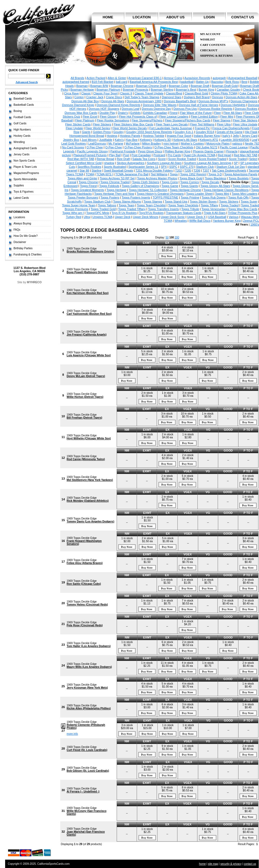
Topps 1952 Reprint (193, 174)
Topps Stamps (153, 201)
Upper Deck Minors (146, 217)
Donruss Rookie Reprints (216, 109)
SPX (164, 167)
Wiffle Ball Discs (200, 221)
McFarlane (133, 143)
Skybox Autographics (131, 163)
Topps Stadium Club (97, 201)
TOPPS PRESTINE (165, 197)
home (108, 17)
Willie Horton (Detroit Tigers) (85, 397)
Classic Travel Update (149, 93)
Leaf (255, 140)
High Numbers (22, 130)
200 (177, 237)
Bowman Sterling (162, 90)
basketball (187, 82)
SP (236, 163)
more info (72, 734)
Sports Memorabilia (25, 179)
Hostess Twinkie (154, 136)
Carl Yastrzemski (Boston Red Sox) (89, 314)
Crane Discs (114, 97)
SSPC (173, 167)
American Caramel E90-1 (145, 78)
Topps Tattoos (107, 205)
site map (213, 864)
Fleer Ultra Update (245, 124)
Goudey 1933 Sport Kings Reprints (149, 132)
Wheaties (181, 221)
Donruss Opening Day (156, 109)
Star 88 (84, 170)
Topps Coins (170, 182)
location (142, 17)
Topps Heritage (116, 190)
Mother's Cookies (192, 143)
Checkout (209, 50)
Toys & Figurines (23, 192)
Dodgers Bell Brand (197, 97)
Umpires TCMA (102, 217)
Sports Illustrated (115, 167)
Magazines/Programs (26, 173)
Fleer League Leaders (174, 117)
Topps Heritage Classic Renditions (226, 190)
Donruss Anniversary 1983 (144, 101)
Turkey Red (73, 217)
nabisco (237, 143)
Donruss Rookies (246, 109)
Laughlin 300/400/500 (235, 140)
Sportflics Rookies (89, 167)
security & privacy (231, 864)
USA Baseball (217, 217)
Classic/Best (174, 93)
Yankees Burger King (227, 221)
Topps (174, 174)
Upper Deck (123, 217)
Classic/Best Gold (196, 93)
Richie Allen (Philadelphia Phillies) (89, 708)
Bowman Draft (200, 86)
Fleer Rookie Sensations (113, 120)
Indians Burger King (207, 136)
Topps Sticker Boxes (203, 201)
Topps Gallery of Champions (140, 186)
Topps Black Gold (191, 178)
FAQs (17, 230)
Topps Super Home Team (79, 205)
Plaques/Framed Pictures (90, 155)
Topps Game (170, 186)
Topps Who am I (73, 213)
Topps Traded (230, 205)
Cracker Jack (95, 97)
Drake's (123, 113)
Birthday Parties (23, 248)
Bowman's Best (186, 90)
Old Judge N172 (207, 147)
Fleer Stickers (102, 124)
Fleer (218, 113)
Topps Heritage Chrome (185, 190)
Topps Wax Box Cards (243, 209)
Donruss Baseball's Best (180, 101)
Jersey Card (249, 136)
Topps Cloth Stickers (146, 182)
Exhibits (135, 113)
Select (253, 159)
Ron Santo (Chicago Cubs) (84, 584)
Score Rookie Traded (182, 159)
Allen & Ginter (117, 78)
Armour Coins (173, 78)
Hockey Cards (22, 136)
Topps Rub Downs (214, 197)
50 (167, 237)
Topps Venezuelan (214, 209)
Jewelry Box (71, 140)
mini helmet (171, 143)
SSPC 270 (186, 167)
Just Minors (89, 140)
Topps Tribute (190, 209)
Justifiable (106, 140)
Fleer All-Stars (233, 113)
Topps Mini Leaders (245, 194)
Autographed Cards (25, 148)
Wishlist (208, 40)
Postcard (159, 155)
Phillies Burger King (177, 151)
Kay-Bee (132, 140)
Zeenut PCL (251, 221)
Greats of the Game (230, 132)
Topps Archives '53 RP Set (117, 178)
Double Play (107, 113)
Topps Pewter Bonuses (83, 197)
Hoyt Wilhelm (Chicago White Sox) (89, 438)
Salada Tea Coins (144, 159)
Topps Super (249, 201)
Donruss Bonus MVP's (213, 101)
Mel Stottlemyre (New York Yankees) (90, 480)
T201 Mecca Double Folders (154, 170)
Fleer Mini (227, 117)
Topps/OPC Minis (98, 213)
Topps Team (127, 205)
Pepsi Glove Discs (150, 151)
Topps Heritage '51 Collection (148, 190)
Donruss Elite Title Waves (160, 105)
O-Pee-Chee (114, 147)
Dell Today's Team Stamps (142, 97)
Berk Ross (232, 82)
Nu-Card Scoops (73, 147)
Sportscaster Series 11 (143, 167)
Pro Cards (174, 155)
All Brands (78, 78)
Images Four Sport (179, 136)
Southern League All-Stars (164, 163)
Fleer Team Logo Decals (172, 124)
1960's (255, 224)
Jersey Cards (21, 154)
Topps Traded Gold (103, 209)
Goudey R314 (205, 132)
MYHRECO (34, 282)
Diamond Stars (172, 97)
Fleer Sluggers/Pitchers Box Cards (188, 120)
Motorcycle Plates (218, 143)
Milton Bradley (152, 143)
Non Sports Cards (24, 161)
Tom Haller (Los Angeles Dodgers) (89, 646)
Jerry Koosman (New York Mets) (87, 688)
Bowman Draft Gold (225, 86)
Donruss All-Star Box (85, 101)
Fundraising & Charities (28, 254)
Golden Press (102, 132)
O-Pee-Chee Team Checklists (174, 147)
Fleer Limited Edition (204, 117)
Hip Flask (251, 132)
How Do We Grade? (26, 236)
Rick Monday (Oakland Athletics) (88, 501)
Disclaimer (20, 242)
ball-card (122, 82)
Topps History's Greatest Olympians (160, 194)
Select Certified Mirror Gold (84, 163)
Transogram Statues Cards (184, 213)
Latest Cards (21, 198)
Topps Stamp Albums (127, 201)
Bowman (82, 86)
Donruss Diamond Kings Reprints (118, 105)
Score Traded (238, 159)
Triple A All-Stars (215, 213)
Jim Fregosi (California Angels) (87, 335)
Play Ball (115, 155)
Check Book (251, 90)
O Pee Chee (95, 147)
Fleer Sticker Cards (78, 124)
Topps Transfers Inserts (163, 209)
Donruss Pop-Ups (185, 109)
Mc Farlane (116, 143)
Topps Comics (189, 182)
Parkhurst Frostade (123, 151)
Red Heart (224, 155)
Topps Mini (222, 194)
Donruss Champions (244, 101)
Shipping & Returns (216, 56)
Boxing (18, 111)
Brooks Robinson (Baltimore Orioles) (90, 252)
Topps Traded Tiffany (132, 209)
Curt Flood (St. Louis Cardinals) (87, 750)
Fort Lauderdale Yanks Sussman (171, 128)
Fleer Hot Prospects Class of (138, 117)
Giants (86, 132)
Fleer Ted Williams (202, 124)
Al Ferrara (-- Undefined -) (83, 792)
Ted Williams (159, 174)
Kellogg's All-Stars (185, 140)
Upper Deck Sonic (173, 217)
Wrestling (19, 142)
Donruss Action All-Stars (241, 97)
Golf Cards (20, 123)
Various (234, 217)
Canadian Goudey (229, 90)
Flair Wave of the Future (196, 113)
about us (176, 17)
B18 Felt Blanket (102, 82)
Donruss (218, 97)
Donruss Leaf (131, 109)
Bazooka (217, 82)
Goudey (119, 132)
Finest (174, 113)
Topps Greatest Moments (87, 190)
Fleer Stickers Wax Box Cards (133, 124)
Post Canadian (141, 155)
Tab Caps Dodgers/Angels (229, 170)
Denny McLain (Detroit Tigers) (86, 376)
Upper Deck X (196, 217)
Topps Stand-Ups (176, 201)
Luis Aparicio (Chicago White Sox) (89, 355)
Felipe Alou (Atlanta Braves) (85, 563)
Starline (97, 170)
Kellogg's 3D (163, 140)
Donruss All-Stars (113, 101)
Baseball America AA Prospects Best (154, 82)
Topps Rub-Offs (238, 197)
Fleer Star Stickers (245, 120)
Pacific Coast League (234, 147)
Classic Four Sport (105, 93)
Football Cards (22, 117)
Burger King (206, 90)
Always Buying (22, 223)
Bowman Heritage (82, 90)
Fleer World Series (98, 128)
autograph (219, 78)
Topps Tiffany (210, 205)
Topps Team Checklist (151, 205)
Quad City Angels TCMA (199, 155)
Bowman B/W (99, 86)
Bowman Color (179, 86)
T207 (206, 170)
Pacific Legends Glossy (92, 151)
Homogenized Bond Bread (87, 136)
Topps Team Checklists (183, 205)
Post (126, 155)
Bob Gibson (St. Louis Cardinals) (88, 771)
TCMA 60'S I (105, 174)
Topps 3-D (215, 174)
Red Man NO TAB (245, 155)
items (248, 37)
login (209, 17)
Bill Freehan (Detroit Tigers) (85, 418)
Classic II (126, 93)
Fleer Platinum (85, 120)
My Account (210, 34)
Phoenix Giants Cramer (208, 151)
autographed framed (76, 82)
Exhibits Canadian (155, 113)
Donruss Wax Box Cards (81, 113)
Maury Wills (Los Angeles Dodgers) (89, 667)
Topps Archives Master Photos (157, 178)
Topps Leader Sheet (199, 194)
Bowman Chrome (122, 86)
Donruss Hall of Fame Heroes (199, 105)
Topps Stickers (229, 201)
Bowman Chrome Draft (151, 86)
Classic (86, 93)
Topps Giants (189, 186)
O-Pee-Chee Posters (138, 147)
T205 (188, 170)
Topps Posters (110, 197)
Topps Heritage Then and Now (114, 194)
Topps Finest (88, 186)
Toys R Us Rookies (124, 213)
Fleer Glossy (108, 117)
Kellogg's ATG (209, 140)
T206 (197, 170)
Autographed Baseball (243, 78)
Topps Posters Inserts (136, 197)
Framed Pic (202, 128)
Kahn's (119, 140)
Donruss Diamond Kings (78, 105)
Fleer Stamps (222, 120)
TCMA (90, 174)
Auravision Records (197, 78)
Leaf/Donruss (97, 143)
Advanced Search (27, 82)
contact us (243, 17)
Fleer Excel (90, 117)
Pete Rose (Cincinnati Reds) (85, 625)
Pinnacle (232, 151)
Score (162, 159)
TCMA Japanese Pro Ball (132, 174)
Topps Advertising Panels (241, 174)
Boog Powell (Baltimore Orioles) (87, 272)
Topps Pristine (190, 197)
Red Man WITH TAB (81, 159)
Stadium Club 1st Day (231, 167)
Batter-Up (202, 82)
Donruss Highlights (233, 105)
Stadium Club (205, 167)
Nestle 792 (252, 143)
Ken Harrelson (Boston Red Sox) (88, 293)
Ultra (87, 217)
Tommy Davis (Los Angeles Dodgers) (90, 522)
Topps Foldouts (109, 186)
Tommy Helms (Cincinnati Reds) (87, 605)
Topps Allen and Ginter (83, 178)
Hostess (112, 136)
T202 (178, 170)
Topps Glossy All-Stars (215, 186)
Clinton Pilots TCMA (224, 93)
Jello (236, 136)
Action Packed (96, 78)
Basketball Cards (24, 105)
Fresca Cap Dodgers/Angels (231, 128)
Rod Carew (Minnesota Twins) (86, 459)
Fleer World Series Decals (130, 128)
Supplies (19, 185)
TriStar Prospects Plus (243, 213)
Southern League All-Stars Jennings (208, 163)
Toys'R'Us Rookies (151, 213)
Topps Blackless (216, 178)
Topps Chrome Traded (115, 182)
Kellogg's (146, 140)
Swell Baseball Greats (119, 170)
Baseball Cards (23, 99)
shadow (109, 163)
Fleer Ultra (224, 124)
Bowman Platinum (108, 90)
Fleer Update (75, 128)
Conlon (79, 97)
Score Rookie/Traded (213, 159)
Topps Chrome (88, 182)
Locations (19, 217)
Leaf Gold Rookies (74, 143)
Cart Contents (213, 45)
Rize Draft (123, 159)
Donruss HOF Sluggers (104, 109)
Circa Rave (71, 93)
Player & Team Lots (25, 167)
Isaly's (226, 136)
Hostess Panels (130, 136)
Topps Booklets (239, 178)
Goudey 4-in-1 (184, 132)
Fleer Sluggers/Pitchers (147, 120)
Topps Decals (210, 182)
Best (244, 82)
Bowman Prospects (136, 90)
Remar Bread (105, 159)
